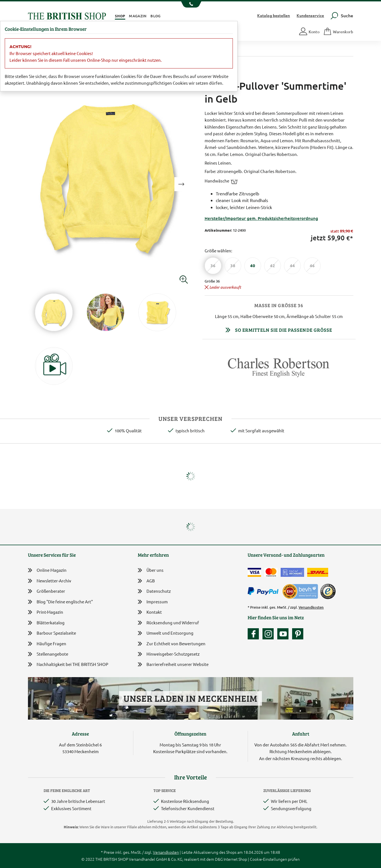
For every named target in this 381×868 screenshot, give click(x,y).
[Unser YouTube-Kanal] (284, 634)
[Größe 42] (273, 266)
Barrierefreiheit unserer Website (173, 665)
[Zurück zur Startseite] (67, 15)
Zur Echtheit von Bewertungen (172, 644)
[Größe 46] (312, 266)
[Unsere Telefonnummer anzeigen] (190, 4)
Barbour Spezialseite (52, 633)
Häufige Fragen (47, 644)
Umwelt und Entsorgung (166, 633)
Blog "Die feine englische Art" (60, 602)
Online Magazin (47, 570)
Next (181, 184)
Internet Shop (235, 859)
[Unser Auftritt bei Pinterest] (298, 634)
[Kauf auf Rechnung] (292, 572)
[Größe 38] (233, 266)
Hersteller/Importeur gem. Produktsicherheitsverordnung (261, 218)
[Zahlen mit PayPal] (264, 591)
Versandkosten (311, 607)
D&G (219, 859)
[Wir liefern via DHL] (318, 572)
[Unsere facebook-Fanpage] (255, 634)
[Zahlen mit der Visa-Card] (254, 572)
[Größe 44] (292, 266)
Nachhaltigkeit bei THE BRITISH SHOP (68, 664)
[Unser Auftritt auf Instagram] (269, 634)
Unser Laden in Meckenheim (190, 698)
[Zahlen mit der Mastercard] (271, 572)
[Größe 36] (213, 266)
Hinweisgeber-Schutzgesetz (169, 654)
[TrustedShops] (328, 591)
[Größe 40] (253, 266)
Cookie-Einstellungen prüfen (275, 859)
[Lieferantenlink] (279, 370)
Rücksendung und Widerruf (168, 623)
